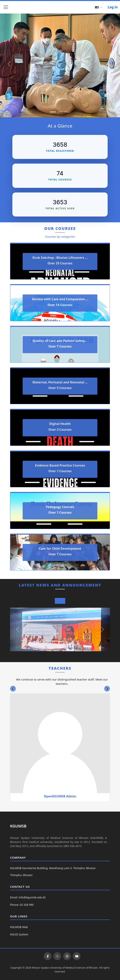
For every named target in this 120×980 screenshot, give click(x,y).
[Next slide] (107, 689)
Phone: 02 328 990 (22, 905)
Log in (113, 7)
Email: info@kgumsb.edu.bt (28, 897)
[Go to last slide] (13, 689)
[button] (99, 7)
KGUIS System (19, 934)
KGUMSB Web (19, 927)
